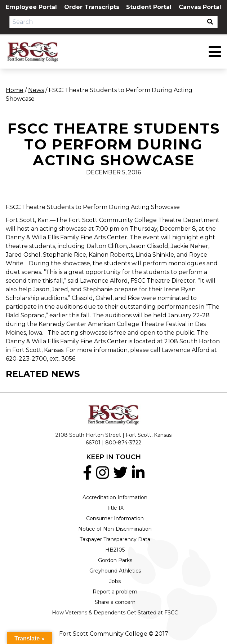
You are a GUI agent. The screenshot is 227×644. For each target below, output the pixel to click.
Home (15, 90)
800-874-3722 (123, 443)
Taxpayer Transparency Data (115, 539)
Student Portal (149, 7)
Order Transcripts (92, 7)
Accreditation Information (115, 497)
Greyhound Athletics (115, 571)
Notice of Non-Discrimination (115, 529)
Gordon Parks (115, 560)
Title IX (115, 508)
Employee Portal (31, 7)
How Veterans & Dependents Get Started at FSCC (115, 613)
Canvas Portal (200, 7)
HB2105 (115, 550)
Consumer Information (115, 518)
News (36, 90)
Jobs (115, 581)
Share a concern (115, 602)
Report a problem (115, 592)
